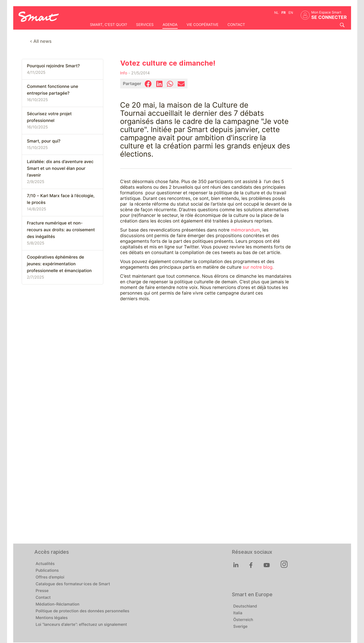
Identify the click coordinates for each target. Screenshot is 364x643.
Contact (236, 25)
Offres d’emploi (50, 577)
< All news (41, 41)
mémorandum (245, 230)
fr (284, 13)
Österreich (243, 620)
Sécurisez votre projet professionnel (49, 117)
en (291, 13)
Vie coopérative (203, 25)
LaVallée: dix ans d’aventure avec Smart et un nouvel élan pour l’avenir (60, 168)
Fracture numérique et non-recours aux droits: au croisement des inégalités (61, 230)
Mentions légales (52, 618)
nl (276, 13)
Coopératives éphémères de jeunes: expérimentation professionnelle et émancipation (59, 264)
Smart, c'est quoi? (109, 25)
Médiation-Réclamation (58, 604)
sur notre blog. (258, 267)
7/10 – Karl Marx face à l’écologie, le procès (61, 199)
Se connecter (329, 17)
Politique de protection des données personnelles (83, 611)
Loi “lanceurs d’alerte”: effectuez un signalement (81, 625)
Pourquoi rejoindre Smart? (53, 66)
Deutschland (245, 606)
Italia (238, 613)
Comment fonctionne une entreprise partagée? (53, 90)
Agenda (170, 25)
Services (145, 25)
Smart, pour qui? (44, 141)
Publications (47, 571)
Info (124, 73)
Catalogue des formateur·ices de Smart (73, 584)
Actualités (45, 564)
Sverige (241, 627)
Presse (42, 591)
